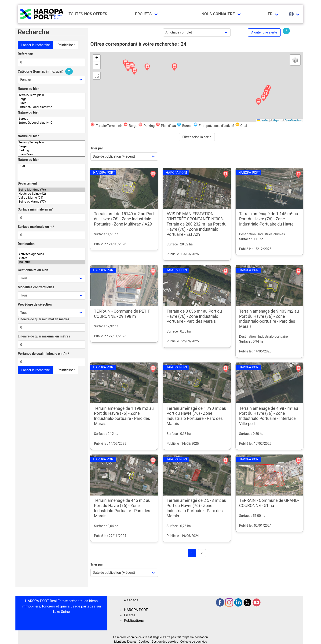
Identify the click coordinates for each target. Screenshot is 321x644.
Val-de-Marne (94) (52, 198)
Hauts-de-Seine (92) (52, 194)
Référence (25, 54)
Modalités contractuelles (36, 287)
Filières (130, 615)
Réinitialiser (66, 45)
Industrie (52, 262)
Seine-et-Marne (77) (52, 202)
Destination (26, 244)
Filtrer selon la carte (197, 137)
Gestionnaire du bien (33, 270)
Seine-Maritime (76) (52, 190)
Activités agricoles (52, 254)
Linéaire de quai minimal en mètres (44, 319)
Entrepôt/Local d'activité (52, 107)
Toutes (88, 14)
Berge (52, 99)
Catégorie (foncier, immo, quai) (46, 71)
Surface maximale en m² (36, 227)
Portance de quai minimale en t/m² (43, 354)
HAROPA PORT (136, 610)
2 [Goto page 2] (202, 553)
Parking (52, 150)
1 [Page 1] (192, 553)
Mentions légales (125, 642)
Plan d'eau (52, 154)
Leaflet (263, 120)
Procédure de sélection (35, 304)
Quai (52, 166)
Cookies (144, 642)
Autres (52, 258)
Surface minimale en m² (35, 209)
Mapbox (277, 120)
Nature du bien (29, 89)
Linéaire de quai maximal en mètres (44, 336)
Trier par (97, 148)
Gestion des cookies (165, 642)
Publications (134, 621)
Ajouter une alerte (264, 32)
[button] (134, 71)
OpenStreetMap (293, 120)
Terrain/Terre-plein (52, 95)
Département (27, 183)
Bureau (52, 103)
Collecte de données (194, 642)
